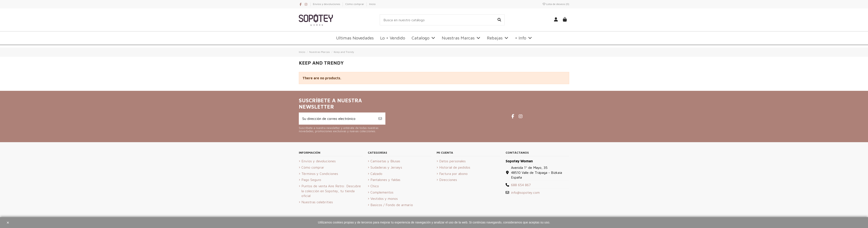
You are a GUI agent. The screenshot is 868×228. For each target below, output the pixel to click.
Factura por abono (453, 174)
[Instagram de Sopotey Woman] (306, 4)
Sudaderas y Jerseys (386, 167)
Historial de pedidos (455, 167)
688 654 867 (521, 185)
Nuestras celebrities (317, 202)
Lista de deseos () (556, 4)
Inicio (372, 4)
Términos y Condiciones (320, 174)
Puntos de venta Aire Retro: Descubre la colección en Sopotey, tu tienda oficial (331, 191)
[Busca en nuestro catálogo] (499, 20)
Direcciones (448, 180)
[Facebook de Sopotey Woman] (301, 4)
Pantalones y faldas (385, 180)
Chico (375, 186)
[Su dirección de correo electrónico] (337, 119)
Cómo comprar (355, 4)
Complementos (382, 192)
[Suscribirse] (380, 119)
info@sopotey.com (525, 192)
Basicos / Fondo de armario (392, 205)
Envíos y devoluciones (327, 4)
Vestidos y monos (384, 199)
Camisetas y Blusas (385, 161)
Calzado (376, 174)
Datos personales (452, 161)
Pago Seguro (311, 180)
